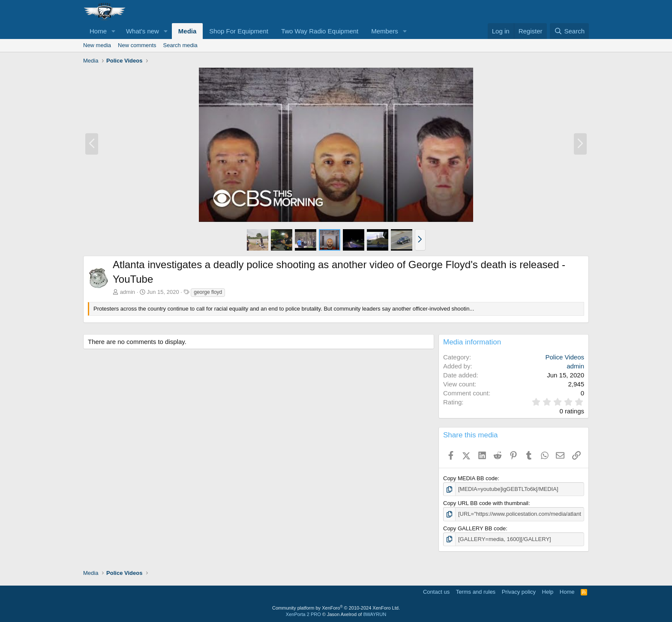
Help (548, 592)
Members (385, 31)
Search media (180, 45)
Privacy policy (519, 592)
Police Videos (565, 357)
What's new (142, 31)
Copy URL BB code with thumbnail (486, 503)
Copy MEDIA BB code (470, 478)
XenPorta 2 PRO (303, 614)
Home (98, 31)
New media (97, 45)
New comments (137, 45)
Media (187, 31)
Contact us (436, 592)
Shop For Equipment (239, 31)
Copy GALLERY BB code (474, 528)
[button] (114, 31)
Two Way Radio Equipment (320, 31)
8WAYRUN (375, 614)
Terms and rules (476, 592)
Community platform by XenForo (336, 608)
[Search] (569, 31)
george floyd (208, 292)
